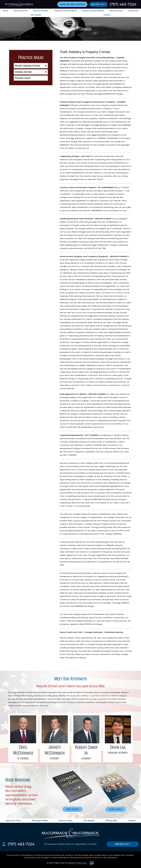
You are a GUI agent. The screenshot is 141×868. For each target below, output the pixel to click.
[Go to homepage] (19, 4)
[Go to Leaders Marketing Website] (92, 863)
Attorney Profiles (41, 11)
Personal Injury (116, 11)
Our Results (36, 15)
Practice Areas (66, 821)
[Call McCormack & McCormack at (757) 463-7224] (4, 844)
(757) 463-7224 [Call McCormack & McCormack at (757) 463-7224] (123, 4)
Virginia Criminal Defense (65, 11)
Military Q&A (111, 821)
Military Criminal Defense (93, 11)
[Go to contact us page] (72, 4)
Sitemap (71, 863)
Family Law (133, 11)
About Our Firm (21, 11)
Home (5, 11)
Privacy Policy (81, 863)
